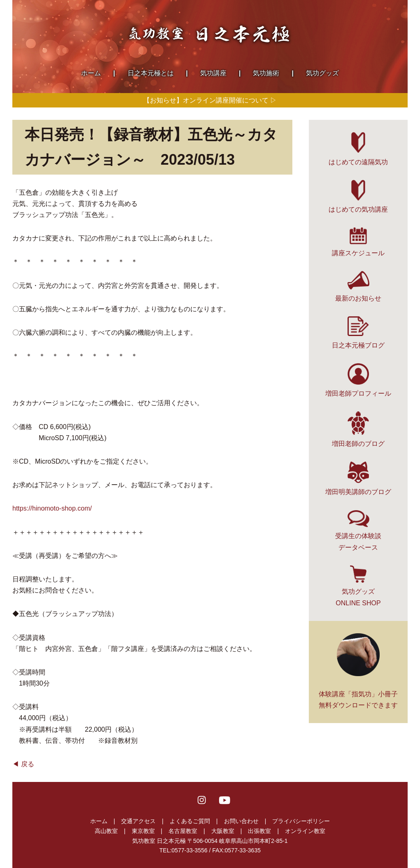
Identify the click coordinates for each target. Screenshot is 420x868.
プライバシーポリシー (301, 821)
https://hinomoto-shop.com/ (52, 508)
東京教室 (143, 831)
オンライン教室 (305, 831)
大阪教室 (223, 831)
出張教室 (259, 831)
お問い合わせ (241, 821)
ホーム (99, 821)
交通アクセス (138, 821)
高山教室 (106, 831)
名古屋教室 (183, 831)
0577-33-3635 (243, 850)
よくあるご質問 (190, 821)
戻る (28, 764)
